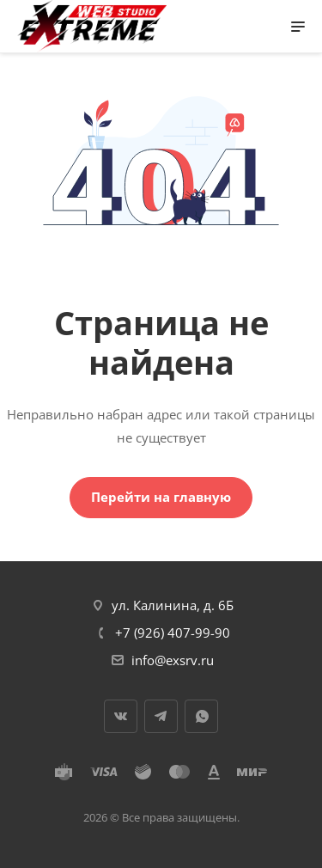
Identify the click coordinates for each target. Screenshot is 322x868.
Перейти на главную (161, 497)
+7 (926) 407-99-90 (173, 633)
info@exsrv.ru (173, 660)
